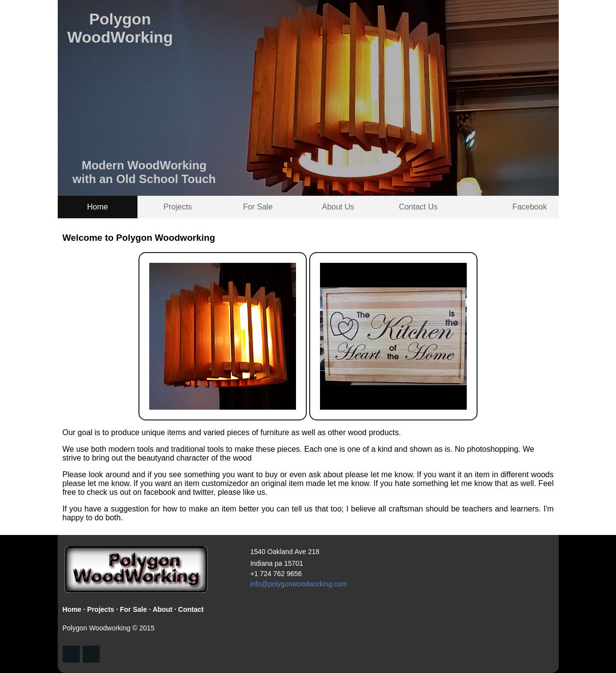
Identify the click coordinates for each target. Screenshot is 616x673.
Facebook (529, 207)
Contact (191, 609)
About (162, 609)
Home (98, 207)
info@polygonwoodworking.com (298, 584)
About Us (338, 207)
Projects (178, 207)
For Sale (258, 207)
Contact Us (418, 207)
